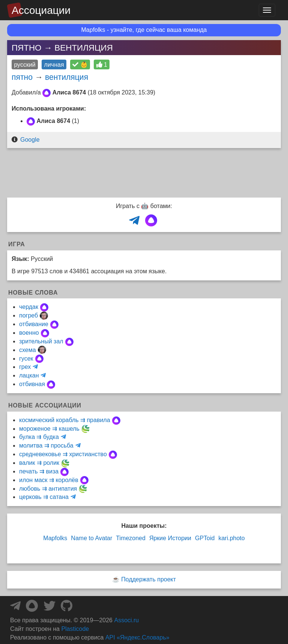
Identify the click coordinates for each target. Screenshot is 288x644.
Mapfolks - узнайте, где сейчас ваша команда (144, 30)
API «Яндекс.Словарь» (137, 637)
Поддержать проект (148, 579)
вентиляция (67, 77)
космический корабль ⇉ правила (65, 420)
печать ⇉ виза (39, 471)
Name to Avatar (91, 538)
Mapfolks (55, 538)
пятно (22, 77)
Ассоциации (41, 10)
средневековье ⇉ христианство (63, 454)
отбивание (34, 324)
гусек (26, 359)
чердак (29, 307)
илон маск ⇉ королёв (49, 480)
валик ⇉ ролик (39, 463)
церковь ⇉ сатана (44, 497)
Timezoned (131, 538)
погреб (28, 315)
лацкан (29, 375)
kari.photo (231, 538)
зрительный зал (41, 341)
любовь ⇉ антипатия (48, 489)
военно (29, 333)
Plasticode (75, 629)
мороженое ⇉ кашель (49, 429)
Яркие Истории (170, 538)
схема (28, 350)
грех (25, 367)
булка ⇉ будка (39, 437)
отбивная (32, 384)
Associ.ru (126, 620)
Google (30, 140)
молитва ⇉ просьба (46, 446)
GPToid (205, 538)
